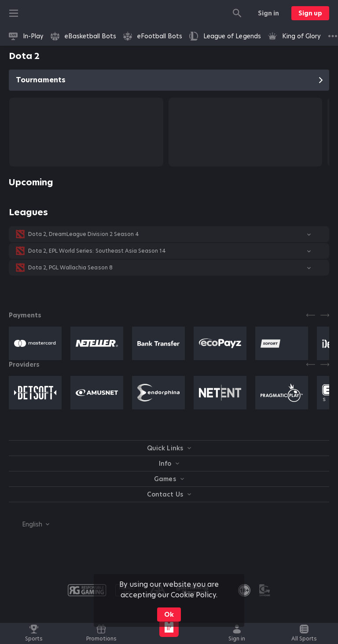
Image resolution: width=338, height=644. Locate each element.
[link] (26, 36)
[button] (169, 234)
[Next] (325, 315)
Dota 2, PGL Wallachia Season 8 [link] (70, 268)
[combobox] (29, 524)
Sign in (268, 13)
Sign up (310, 13)
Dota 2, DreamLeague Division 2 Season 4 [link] (84, 234)
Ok (169, 615)
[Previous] (311, 315)
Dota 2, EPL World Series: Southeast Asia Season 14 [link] (97, 251)
